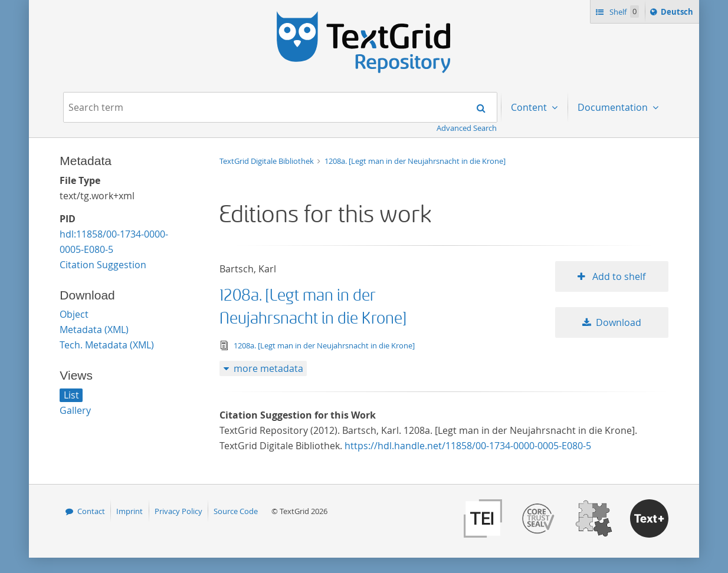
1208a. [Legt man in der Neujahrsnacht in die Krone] (415, 161)
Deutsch (678, 14)
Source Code (236, 511)
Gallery (75, 410)
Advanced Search (467, 128)
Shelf (623, 11)
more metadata (268, 368)
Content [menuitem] (530, 107)
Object (74, 314)
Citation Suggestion (103, 265)
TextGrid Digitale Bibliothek (268, 161)
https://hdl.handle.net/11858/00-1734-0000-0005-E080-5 (468, 446)
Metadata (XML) (94, 330)
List (71, 395)
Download (619, 322)
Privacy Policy (178, 511)
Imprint (129, 511)
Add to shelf (618, 276)
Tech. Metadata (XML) (107, 345)
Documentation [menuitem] (614, 107)
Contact (91, 511)
